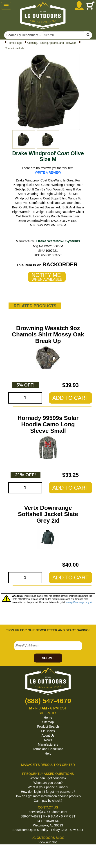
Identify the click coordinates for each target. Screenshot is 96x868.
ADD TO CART (70, 398)
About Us (48, 735)
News (48, 740)
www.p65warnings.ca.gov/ (79, 602)
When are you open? (48, 783)
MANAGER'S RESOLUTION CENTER (48, 765)
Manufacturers (48, 744)
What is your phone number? (48, 787)
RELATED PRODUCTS (35, 306)
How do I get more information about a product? (48, 796)
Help (48, 753)
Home (48, 718)
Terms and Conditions (48, 749)
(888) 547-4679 (48, 701)
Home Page (15, 43)
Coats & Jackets (15, 48)
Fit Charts (48, 731)
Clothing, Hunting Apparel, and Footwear (51, 43)
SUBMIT (48, 658)
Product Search (48, 727)
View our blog (48, 842)
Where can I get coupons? (48, 778)
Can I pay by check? (48, 801)
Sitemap (48, 722)
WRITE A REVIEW (48, 172)
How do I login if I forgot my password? (48, 792)
